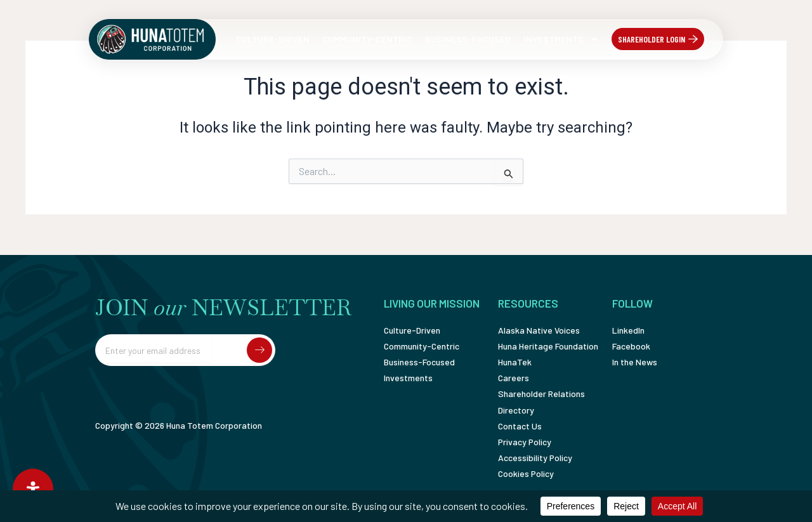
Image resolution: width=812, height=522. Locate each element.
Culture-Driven (273, 39)
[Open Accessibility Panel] (33, 489)
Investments (561, 39)
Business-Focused (468, 39)
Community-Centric (367, 39)
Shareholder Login (652, 39)
